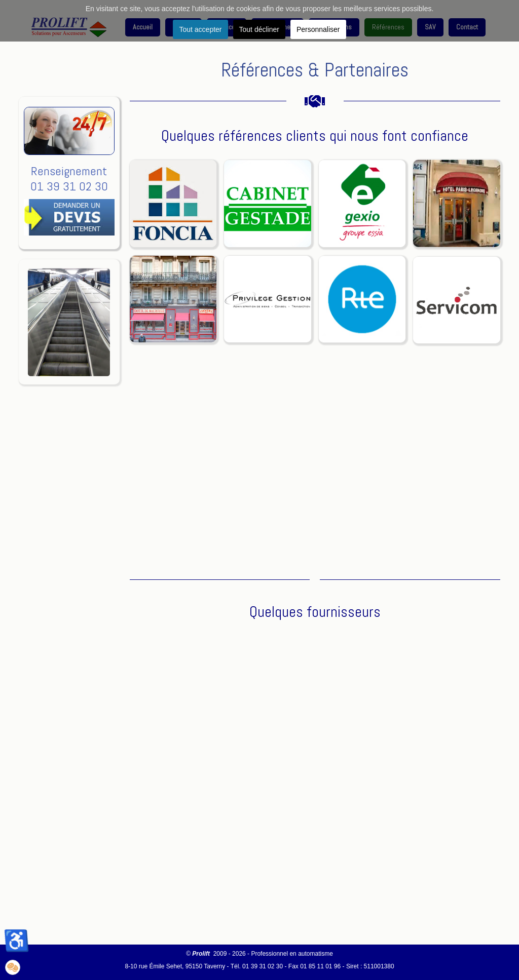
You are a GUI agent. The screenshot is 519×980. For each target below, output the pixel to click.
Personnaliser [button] (318, 29)
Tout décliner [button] (259, 29)
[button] (13, 967)
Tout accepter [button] (200, 29)
